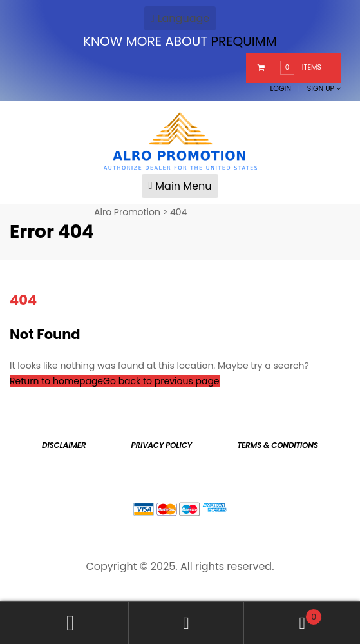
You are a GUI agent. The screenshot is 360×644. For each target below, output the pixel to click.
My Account (71, 623)
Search (187, 623)
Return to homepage (56, 381)
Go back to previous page (161, 381)
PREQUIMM (244, 41)
